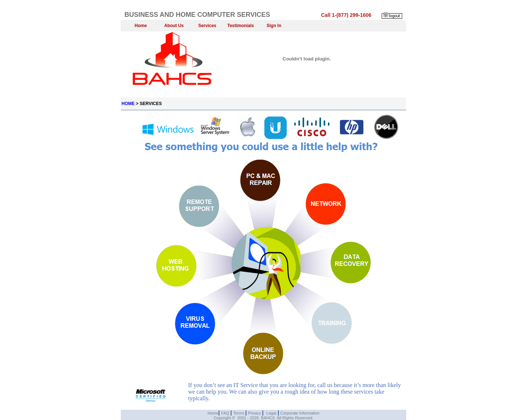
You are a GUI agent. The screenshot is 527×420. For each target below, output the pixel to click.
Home (141, 26)
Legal (271, 413)
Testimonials (240, 26)
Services (207, 26)
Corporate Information (299, 413)
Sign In (274, 26)
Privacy (254, 413)
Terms (239, 413)
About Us (174, 26)
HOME (128, 104)
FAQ (226, 413)
